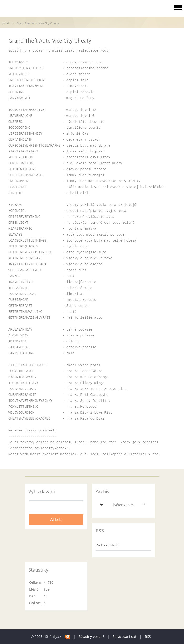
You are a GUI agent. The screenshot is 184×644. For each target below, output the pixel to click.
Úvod (6, 23)
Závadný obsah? (91, 637)
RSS (148, 637)
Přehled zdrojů (108, 545)
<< (102, 505)
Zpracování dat (124, 637)
